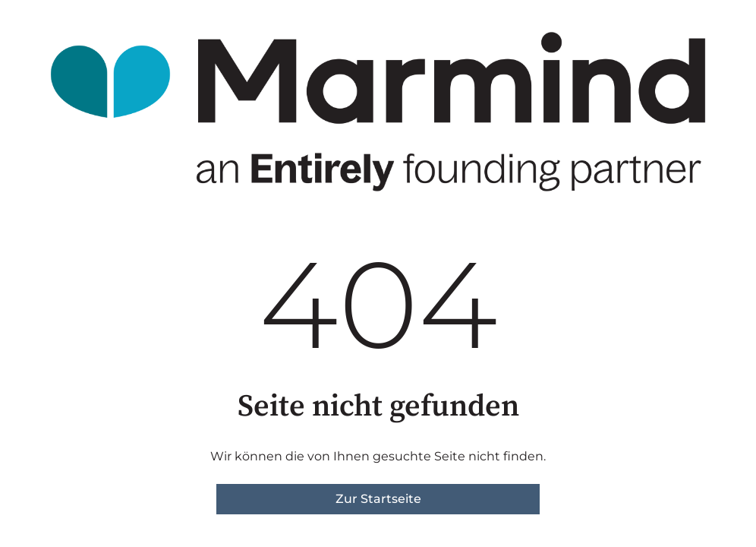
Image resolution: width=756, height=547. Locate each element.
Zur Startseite (378, 499)
